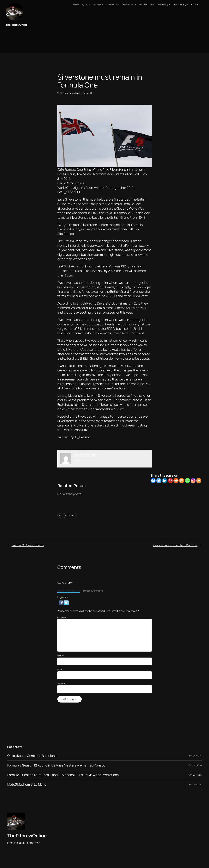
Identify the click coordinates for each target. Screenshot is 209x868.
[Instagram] (193, 481)
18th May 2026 (195, 756)
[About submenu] (197, 4)
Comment (63, 617)
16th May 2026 (195, 765)
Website (61, 683)
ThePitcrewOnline (17, 25)
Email (60, 669)
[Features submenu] (102, 4)
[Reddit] (176, 481)
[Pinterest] (170, 481)
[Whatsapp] (187, 481)
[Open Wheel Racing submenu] (169, 4)
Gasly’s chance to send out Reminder (175, 545)
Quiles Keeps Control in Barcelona (32, 756)
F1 (60, 515)
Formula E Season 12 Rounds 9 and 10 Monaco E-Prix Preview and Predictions (63, 775)
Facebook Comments (93, 591)
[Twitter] (159, 481)
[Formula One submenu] (118, 4)
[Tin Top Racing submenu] (187, 4)
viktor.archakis (74, 93)
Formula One (88, 93)
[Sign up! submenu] (90, 4)
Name (61, 656)
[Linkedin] (165, 481)
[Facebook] (153, 481)
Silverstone (70, 515)
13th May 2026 (195, 775)
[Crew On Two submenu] (135, 4)
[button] (61, 602)
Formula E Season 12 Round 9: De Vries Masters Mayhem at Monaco (56, 765)
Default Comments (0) (69, 591)
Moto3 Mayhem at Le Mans (27, 785)
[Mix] (182, 481)
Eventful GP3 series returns (28, 545)
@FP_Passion (81, 437)
